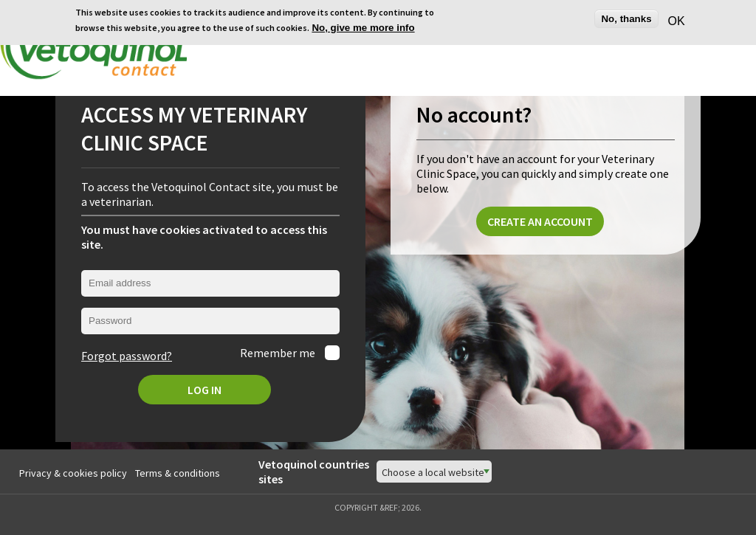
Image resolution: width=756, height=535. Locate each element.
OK (674, 21)
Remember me (279, 353)
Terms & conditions (178, 473)
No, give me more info (363, 28)
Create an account (540, 221)
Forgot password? (127, 356)
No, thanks (626, 19)
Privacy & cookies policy (73, 473)
